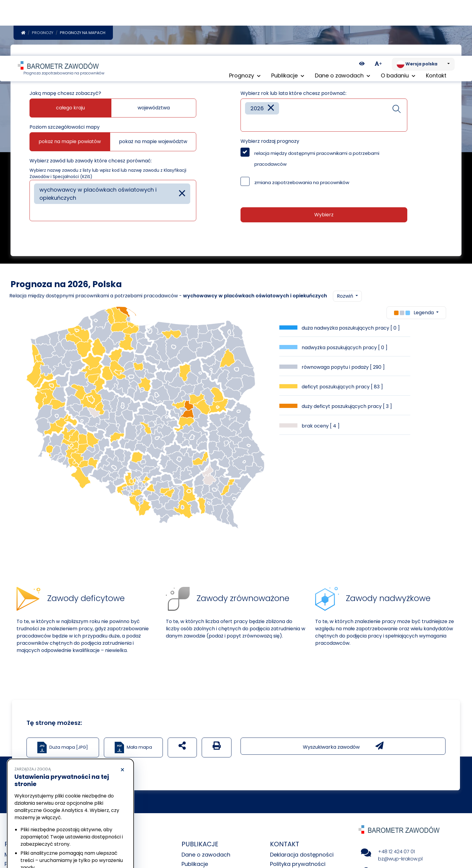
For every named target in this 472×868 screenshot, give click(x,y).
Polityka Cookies (90, 823)
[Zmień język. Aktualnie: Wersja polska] (423, 8)
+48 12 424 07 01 (396, 853)
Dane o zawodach (206, 856)
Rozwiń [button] (346, 297)
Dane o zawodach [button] (342, 21)
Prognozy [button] (245, 21)
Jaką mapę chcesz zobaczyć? (65, 94)
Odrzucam (42, 846)
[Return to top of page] (464, 842)
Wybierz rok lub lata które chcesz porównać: (293, 94)
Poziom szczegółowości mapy (65, 128)
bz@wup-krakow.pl (400, 860)
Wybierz (324, 216)
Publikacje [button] (288, 21)
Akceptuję (99, 846)
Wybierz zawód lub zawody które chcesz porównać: (91, 162)
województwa (154, 109)
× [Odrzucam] (122, 714)
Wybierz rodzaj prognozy (270, 142)
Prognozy (43, 34)
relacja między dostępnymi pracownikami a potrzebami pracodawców (317, 160)
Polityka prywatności (34, 829)
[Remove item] (182, 195)
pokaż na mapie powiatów (70, 143)
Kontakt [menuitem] (436, 21)
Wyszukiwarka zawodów (343, 747)
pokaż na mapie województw (153, 143)
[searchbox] (36, 213)
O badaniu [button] (398, 21)
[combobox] (113, 202)
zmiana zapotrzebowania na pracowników (302, 184)
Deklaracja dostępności (302, 856)
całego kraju (70, 109)
